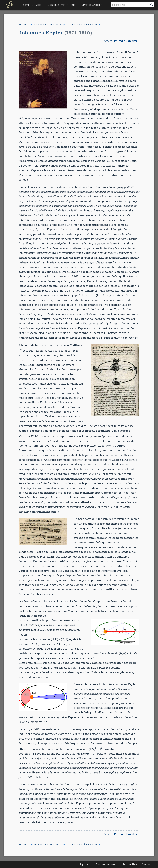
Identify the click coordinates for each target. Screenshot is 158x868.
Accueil (24, 25)
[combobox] (130, 5)
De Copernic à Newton (82, 25)
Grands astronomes (61, 5)
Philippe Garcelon (126, 41)
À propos (85, 864)
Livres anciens (93, 5)
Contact (147, 864)
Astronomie (32, 5)
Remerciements (106, 864)
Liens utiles (129, 864)
